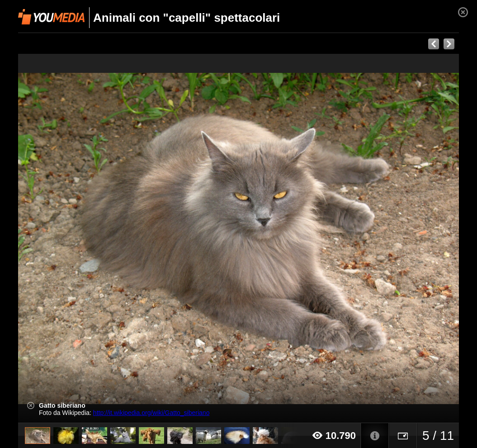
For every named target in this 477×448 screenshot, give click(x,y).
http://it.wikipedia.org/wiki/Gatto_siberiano (151, 413)
